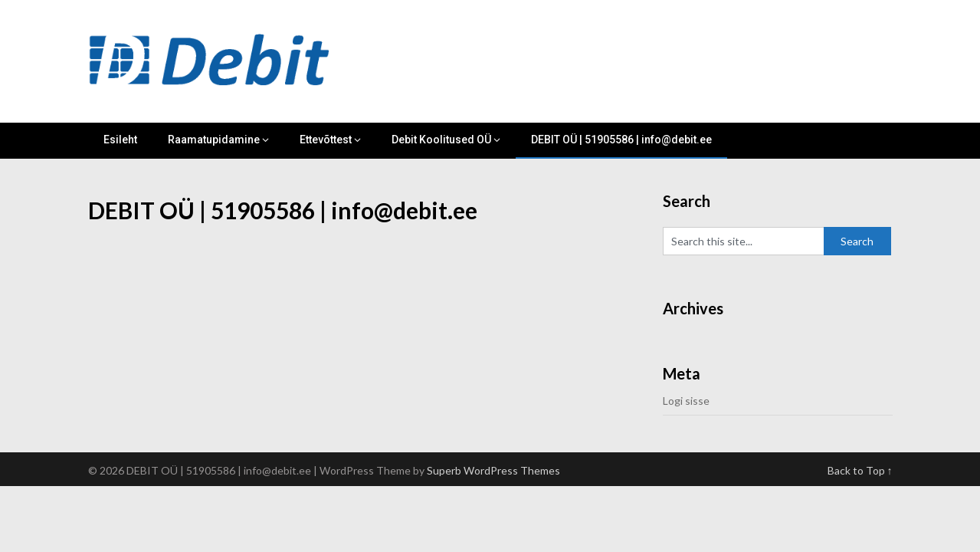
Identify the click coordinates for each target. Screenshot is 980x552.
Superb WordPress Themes (493, 470)
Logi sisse (686, 401)
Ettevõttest (326, 140)
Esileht (120, 140)
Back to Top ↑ (860, 470)
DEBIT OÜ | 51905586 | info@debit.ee (621, 140)
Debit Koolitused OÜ (441, 140)
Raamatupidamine (214, 140)
